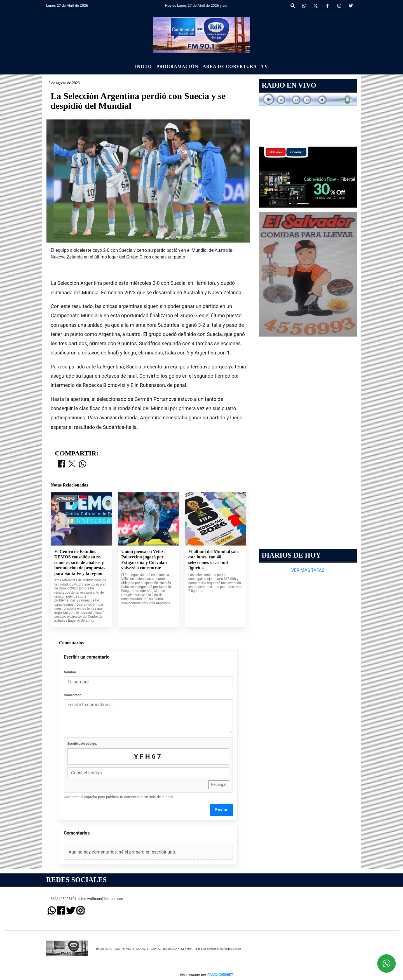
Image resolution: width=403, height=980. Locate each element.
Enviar (222, 810)
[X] (316, 6)
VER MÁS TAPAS (308, 570)
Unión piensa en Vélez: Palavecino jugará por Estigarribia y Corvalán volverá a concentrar (144, 560)
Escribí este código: (82, 744)
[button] (293, 6)
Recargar (219, 784)
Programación (177, 66)
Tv (265, 66)
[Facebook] (327, 6)
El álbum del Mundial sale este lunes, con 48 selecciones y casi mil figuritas (214, 560)
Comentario (73, 695)
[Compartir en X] (72, 464)
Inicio (143, 66)
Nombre (70, 672)
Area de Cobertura (230, 66)
